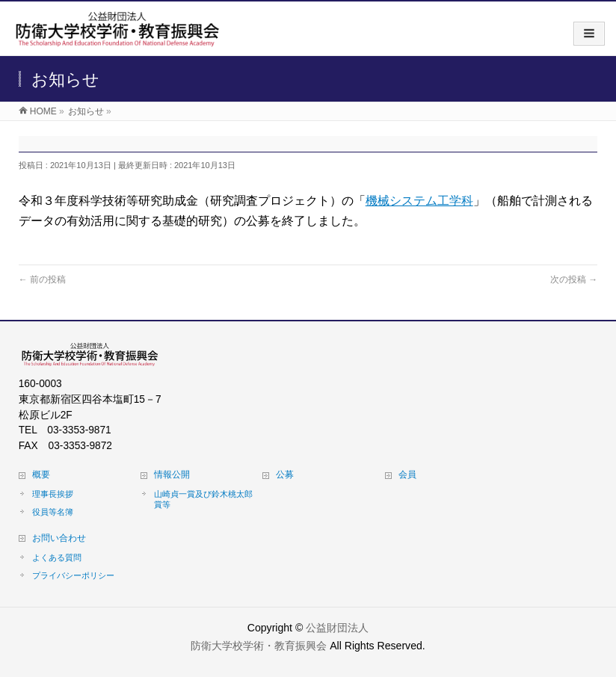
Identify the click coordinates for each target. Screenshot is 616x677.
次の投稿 (574, 279)
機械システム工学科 (419, 201)
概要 (41, 474)
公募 (285, 474)
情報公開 (172, 474)
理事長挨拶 (53, 494)
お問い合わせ (59, 538)
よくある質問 (57, 557)
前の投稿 (42, 279)
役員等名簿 (53, 512)
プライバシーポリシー (73, 575)
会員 (407, 474)
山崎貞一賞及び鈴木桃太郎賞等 (203, 499)
